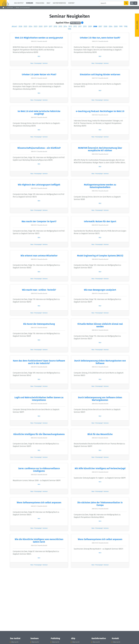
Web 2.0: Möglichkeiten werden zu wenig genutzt (39, 38)
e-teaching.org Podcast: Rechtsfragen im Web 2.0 (100, 111)
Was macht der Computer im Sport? (39, 221)
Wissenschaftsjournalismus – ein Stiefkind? (39, 148)
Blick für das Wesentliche (100, 434)
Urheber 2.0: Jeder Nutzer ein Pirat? (39, 74)
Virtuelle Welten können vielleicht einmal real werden (100, 325)
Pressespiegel (38, 63)
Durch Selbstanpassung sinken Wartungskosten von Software (100, 362)
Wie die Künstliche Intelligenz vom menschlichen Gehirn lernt (39, 541)
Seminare (45, 63)
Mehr (39, 56)
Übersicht (15, 642)
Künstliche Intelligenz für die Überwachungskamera (39, 434)
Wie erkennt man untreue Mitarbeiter (39, 256)
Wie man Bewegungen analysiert (100, 290)
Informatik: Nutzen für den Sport (100, 221)
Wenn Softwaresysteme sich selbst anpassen (39, 503)
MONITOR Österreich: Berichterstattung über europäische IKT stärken (100, 149)
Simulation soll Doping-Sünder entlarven (100, 74)
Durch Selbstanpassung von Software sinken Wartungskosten (100, 399)
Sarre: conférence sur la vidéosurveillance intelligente (39, 470)
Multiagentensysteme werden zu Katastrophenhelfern (100, 186)
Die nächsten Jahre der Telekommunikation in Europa (100, 504)
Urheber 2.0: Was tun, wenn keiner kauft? (100, 38)
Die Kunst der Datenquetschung (39, 324)
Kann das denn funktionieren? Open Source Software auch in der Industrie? (39, 362)
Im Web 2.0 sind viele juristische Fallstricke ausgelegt (39, 113)
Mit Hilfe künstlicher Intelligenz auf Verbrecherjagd (100, 468)
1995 (70, 29)
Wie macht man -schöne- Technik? (39, 290)
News (32, 63)
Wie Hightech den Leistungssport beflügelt (39, 185)
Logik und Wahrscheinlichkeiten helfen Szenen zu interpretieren (39, 399)
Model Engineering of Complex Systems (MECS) (100, 256)
